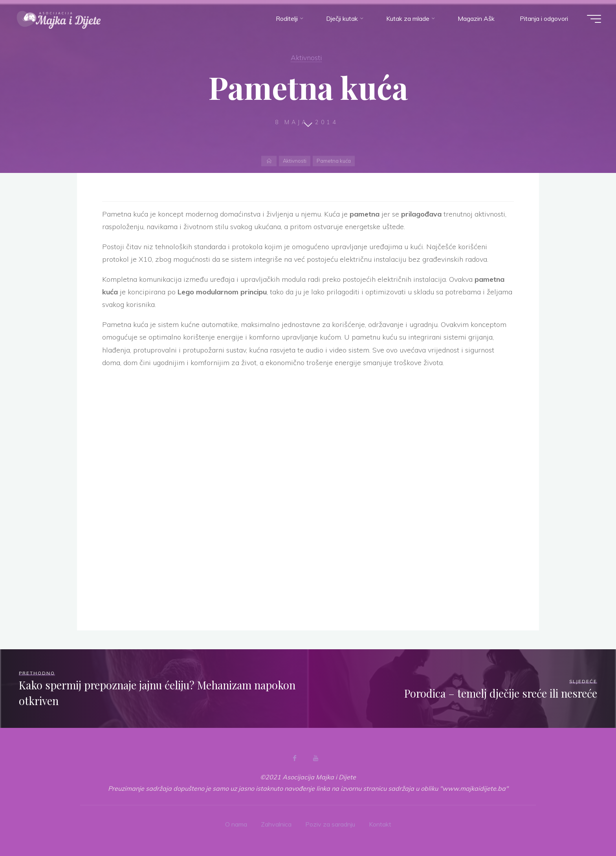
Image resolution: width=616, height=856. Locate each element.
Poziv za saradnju (330, 824)
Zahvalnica (276, 824)
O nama (236, 824)
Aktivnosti (306, 57)
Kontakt (380, 824)
